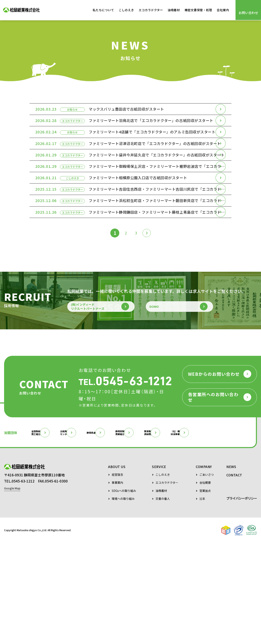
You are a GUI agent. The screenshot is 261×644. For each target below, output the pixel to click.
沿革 (202, 600)
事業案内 (117, 584)
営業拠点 (205, 592)
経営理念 (117, 576)
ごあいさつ (207, 576)
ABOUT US (117, 568)
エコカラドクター (151, 10)
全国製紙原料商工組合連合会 (46, 520)
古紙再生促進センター (87, 520)
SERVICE (159, 568)
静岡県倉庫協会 (129, 520)
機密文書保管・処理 (198, 10)
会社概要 (205, 584)
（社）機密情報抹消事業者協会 (21, 533)
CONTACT (234, 576)
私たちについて (103, 10)
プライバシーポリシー (242, 599)
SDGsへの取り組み (124, 592)
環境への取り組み (123, 600)
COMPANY (204, 568)
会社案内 (223, 10)
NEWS (231, 568)
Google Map (12, 592)
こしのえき (126, 10)
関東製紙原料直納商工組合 (213, 520)
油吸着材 (174, 10)
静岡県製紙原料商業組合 (171, 520)
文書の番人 (163, 600)
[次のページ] (148, 310)
